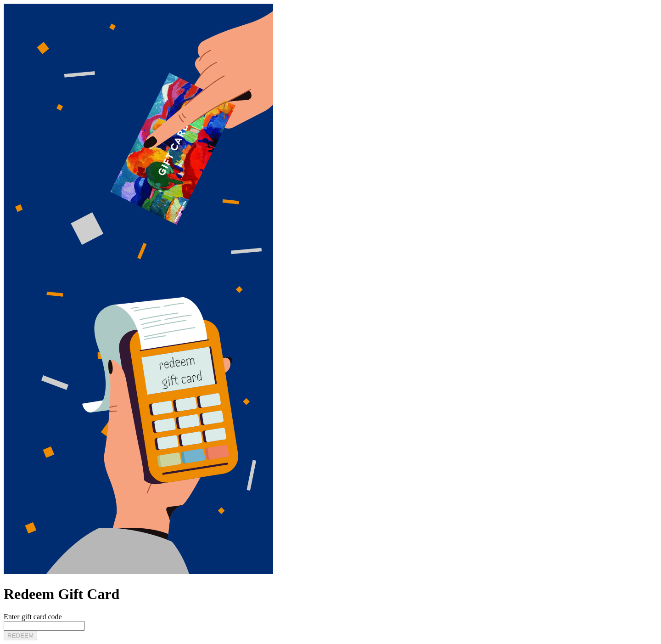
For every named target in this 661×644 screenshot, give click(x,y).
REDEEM (20, 636)
